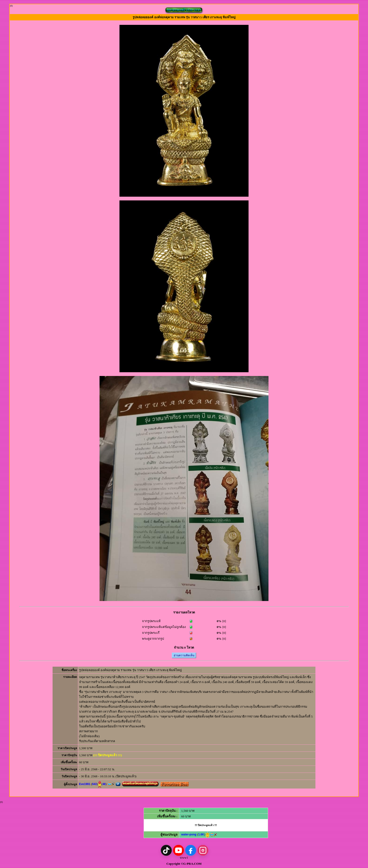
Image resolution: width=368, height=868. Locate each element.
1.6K (201, 834)
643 (94, 784)
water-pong (189, 834)
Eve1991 (85, 784)
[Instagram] (203, 850)
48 (104, 784)
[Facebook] (191, 850)
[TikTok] (166, 850)
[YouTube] (178, 850)
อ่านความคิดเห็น (184, 655)
